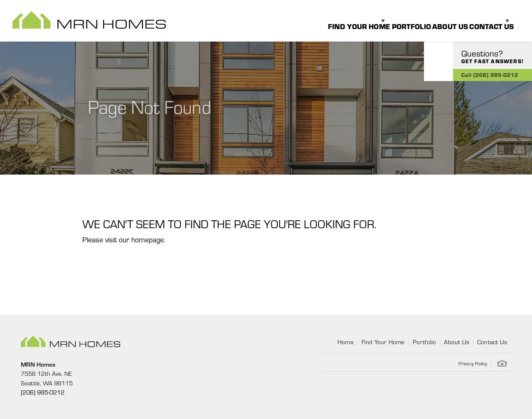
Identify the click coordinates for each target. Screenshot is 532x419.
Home (346, 342)
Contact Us (492, 342)
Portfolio (387, 21)
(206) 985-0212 (43, 392)
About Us (434, 21)
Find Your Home (383, 342)
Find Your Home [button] (322, 21)
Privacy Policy (473, 363)
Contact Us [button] (483, 21)
